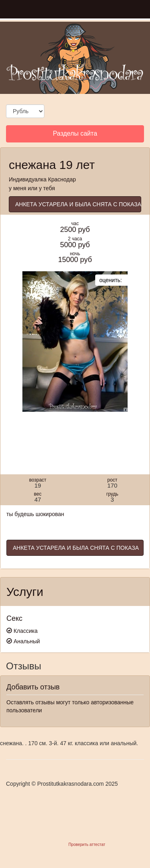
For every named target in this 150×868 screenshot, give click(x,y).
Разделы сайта (75, 136)
